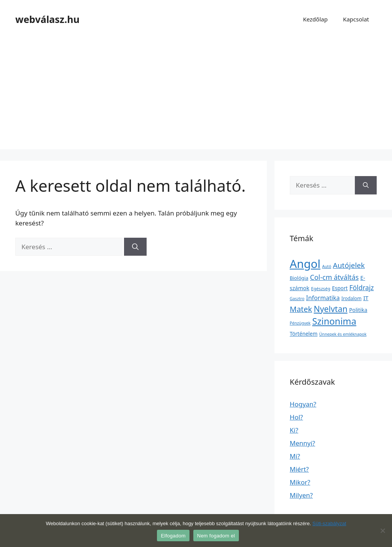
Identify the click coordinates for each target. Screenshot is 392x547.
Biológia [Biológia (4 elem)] (299, 278)
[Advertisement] (196, 96)
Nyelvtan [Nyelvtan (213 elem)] (331, 309)
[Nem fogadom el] (382, 531)
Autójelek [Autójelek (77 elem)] (349, 265)
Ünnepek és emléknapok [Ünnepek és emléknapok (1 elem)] (343, 334)
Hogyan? (303, 404)
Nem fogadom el (216, 536)
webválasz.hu (47, 19)
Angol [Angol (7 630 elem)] (305, 264)
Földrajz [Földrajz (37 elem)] (362, 287)
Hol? (296, 417)
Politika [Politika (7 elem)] (358, 310)
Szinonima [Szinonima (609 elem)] (334, 321)
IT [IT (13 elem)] (366, 298)
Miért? (299, 469)
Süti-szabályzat (329, 523)
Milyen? (301, 495)
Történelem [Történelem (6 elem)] (304, 334)
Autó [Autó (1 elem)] (327, 266)
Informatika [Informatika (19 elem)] (323, 298)
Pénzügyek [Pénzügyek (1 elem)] (300, 323)
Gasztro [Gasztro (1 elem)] (297, 299)
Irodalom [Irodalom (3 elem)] (352, 298)
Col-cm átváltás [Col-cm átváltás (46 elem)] (334, 277)
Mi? (295, 456)
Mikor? (300, 482)
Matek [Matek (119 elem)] (301, 309)
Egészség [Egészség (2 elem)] (320, 288)
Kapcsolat (356, 19)
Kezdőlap (315, 19)
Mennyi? (302, 443)
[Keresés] (135, 247)
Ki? (294, 430)
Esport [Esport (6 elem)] (340, 288)
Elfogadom (173, 536)
